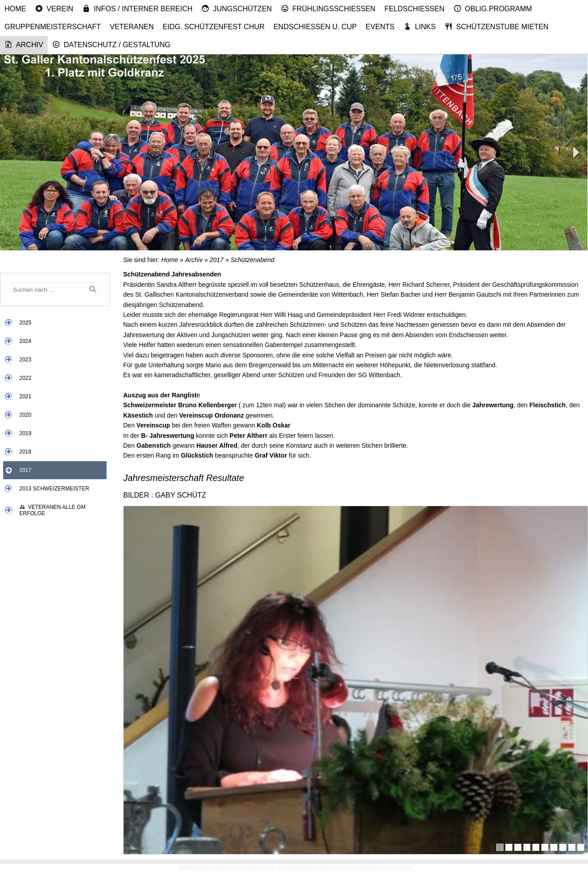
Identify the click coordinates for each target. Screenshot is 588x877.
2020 (25, 415)
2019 (25, 433)
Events (380, 27)
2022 (25, 378)
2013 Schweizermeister (54, 489)
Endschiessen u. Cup (315, 27)
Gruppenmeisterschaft (53, 27)
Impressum (194, 868)
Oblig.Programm (493, 9)
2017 (25, 470)
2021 (25, 396)
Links (419, 27)
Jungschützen (236, 9)
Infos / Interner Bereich (137, 9)
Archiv (24, 45)
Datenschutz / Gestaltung (111, 45)
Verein (54, 9)
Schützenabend (252, 260)
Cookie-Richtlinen (383, 868)
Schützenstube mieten (497, 27)
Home (15, 9)
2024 (25, 341)
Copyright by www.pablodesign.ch (298, 868)
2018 (25, 452)
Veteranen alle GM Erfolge (52, 510)
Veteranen (132, 27)
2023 (25, 360)
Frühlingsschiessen (328, 9)
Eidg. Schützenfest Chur (214, 27)
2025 (25, 323)
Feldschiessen (414, 9)
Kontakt (227, 868)
